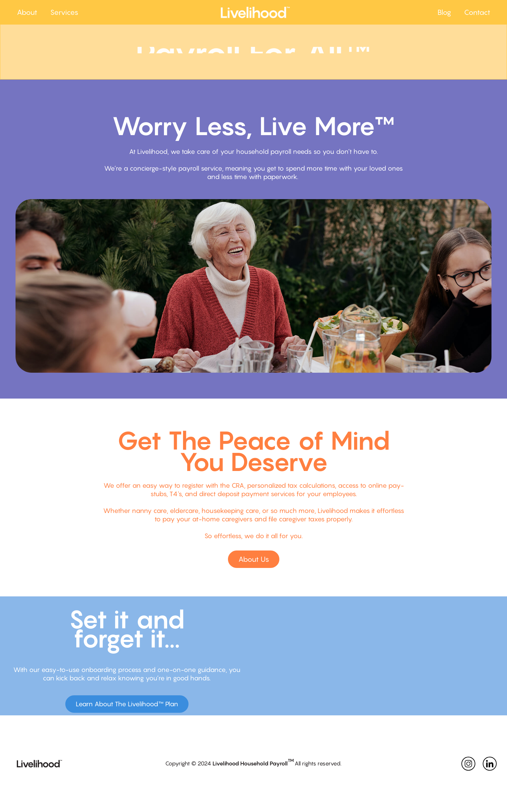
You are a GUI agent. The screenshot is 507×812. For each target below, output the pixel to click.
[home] (326, 12)
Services (64, 12)
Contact (477, 12)
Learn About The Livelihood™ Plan (127, 704)
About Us (254, 559)
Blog (444, 12)
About (27, 12)
